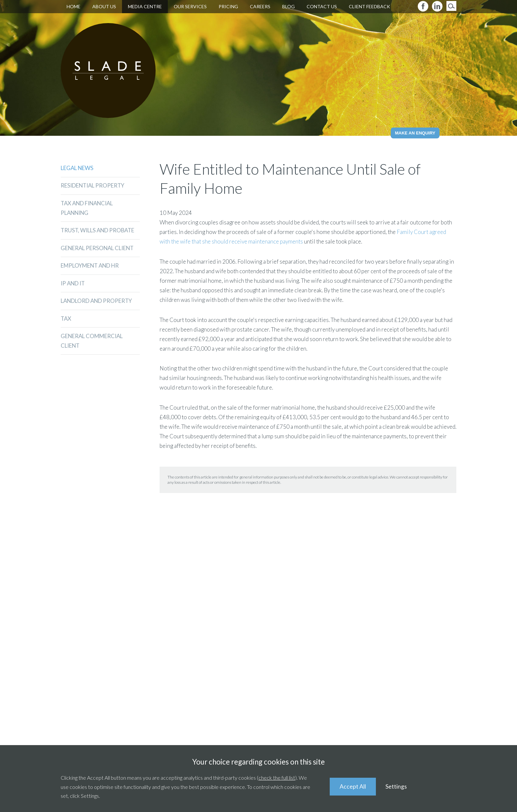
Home (74, 6)
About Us (104, 6)
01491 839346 (421, 638)
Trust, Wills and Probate (99, 231)
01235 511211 (277, 638)
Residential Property (93, 186)
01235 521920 (150, 638)
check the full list (277, 778)
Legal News (77, 168)
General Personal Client (98, 249)
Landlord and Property (97, 302)
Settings (396, 786)
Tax (66, 319)
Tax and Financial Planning (88, 208)
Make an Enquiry (415, 133)
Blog (289, 6)
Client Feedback (369, 6)
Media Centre (145, 6)
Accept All (353, 786)
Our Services (190, 6)
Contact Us (322, 6)
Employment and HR (91, 266)
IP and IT (73, 284)
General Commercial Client (92, 342)
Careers (260, 6)
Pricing (228, 6)
